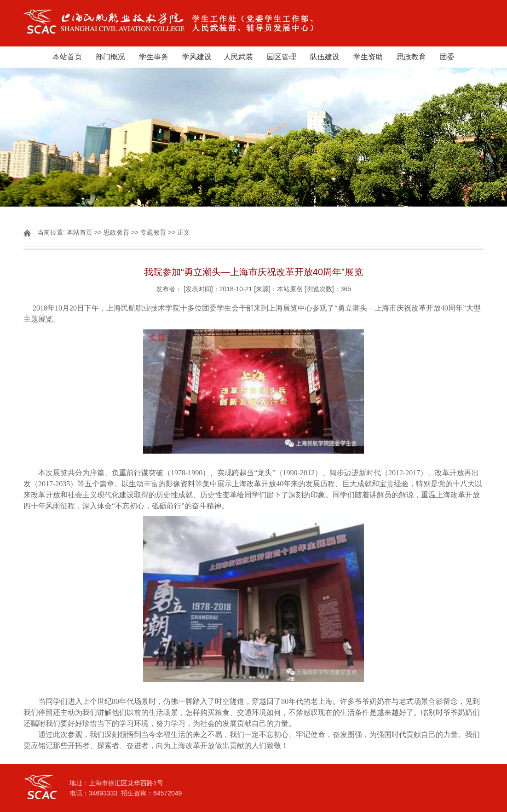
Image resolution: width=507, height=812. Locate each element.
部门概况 (110, 57)
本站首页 (67, 57)
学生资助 (368, 57)
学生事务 (154, 57)
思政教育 (411, 57)
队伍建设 (325, 57)
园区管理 (282, 57)
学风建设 (197, 57)
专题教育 (153, 232)
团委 (447, 57)
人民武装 (238, 57)
